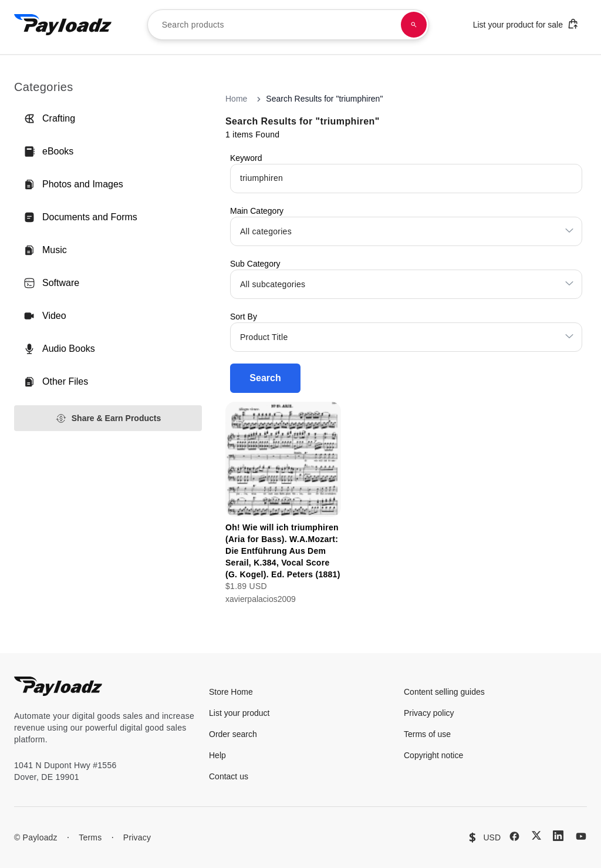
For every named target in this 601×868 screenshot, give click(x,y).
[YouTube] (581, 836)
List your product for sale (526, 24)
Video (45, 316)
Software (51, 283)
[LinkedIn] (558, 836)
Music (45, 250)
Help (217, 755)
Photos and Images (73, 184)
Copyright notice (433, 755)
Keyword (246, 158)
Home (236, 99)
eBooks (48, 152)
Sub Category (255, 264)
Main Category (257, 211)
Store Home (231, 692)
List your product (239, 713)
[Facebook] (514, 836)
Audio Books (59, 349)
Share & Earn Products (108, 418)
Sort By (244, 317)
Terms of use (427, 734)
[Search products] (414, 25)
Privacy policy (429, 713)
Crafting (49, 119)
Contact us (229, 776)
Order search (233, 734)
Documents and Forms (80, 217)
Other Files (56, 382)
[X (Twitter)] (536, 835)
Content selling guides (444, 692)
